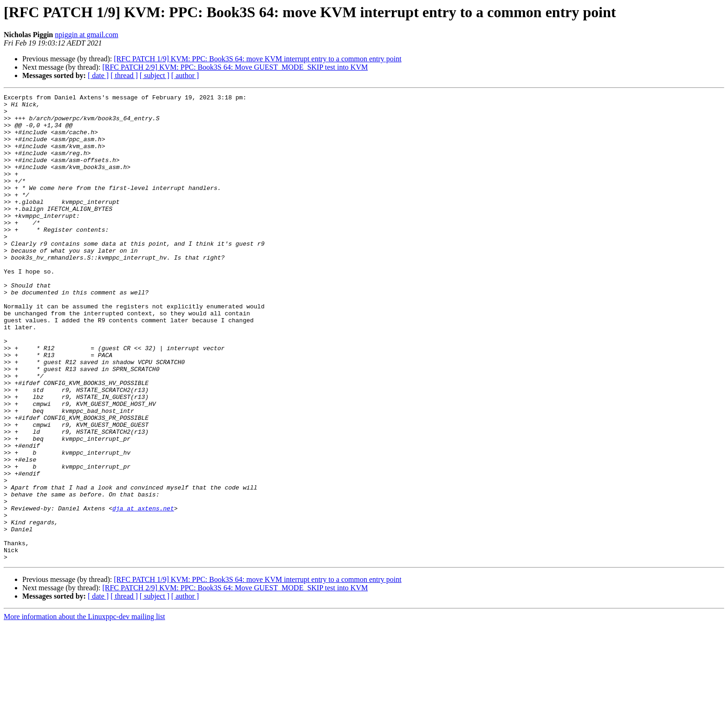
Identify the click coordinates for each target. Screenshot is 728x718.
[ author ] (185, 75)
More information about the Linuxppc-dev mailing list (84, 710)
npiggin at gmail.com (86, 35)
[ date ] (98, 75)
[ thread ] (124, 75)
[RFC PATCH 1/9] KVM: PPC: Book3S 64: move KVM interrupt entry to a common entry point (257, 59)
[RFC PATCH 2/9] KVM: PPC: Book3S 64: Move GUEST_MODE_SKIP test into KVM (235, 67)
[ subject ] (155, 75)
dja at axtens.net (143, 592)
